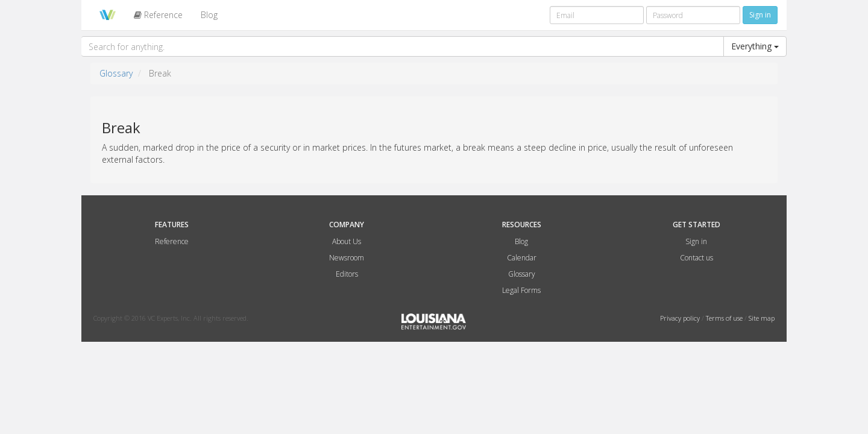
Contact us (697, 258)
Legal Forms (521, 290)
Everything (755, 46)
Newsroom (347, 258)
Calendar (522, 258)
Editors (347, 274)
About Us (347, 241)
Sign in (696, 241)
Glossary (116, 73)
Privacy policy (681, 318)
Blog (209, 15)
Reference (158, 15)
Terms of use (725, 318)
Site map (762, 318)
